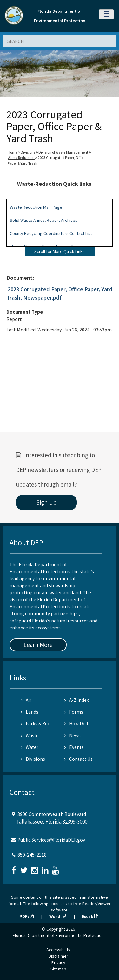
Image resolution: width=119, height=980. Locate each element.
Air (26, 700)
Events (74, 747)
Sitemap (58, 969)
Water (30, 747)
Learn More (38, 645)
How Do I (76, 724)
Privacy (58, 962)
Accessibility (58, 950)
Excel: (90, 916)
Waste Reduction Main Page (36, 207)
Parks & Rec (35, 724)
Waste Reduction (21, 158)
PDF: (26, 916)
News (72, 735)
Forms (74, 712)
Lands (30, 712)
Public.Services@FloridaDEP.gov (51, 840)
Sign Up (46, 502)
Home (13, 152)
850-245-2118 (32, 855)
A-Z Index (76, 700)
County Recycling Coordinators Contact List (51, 233)
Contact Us (78, 759)
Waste (30, 735)
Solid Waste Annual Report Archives (44, 220)
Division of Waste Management (63, 152)
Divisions (28, 152)
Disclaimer (58, 956)
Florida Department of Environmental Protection (58, 935)
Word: (58, 916)
